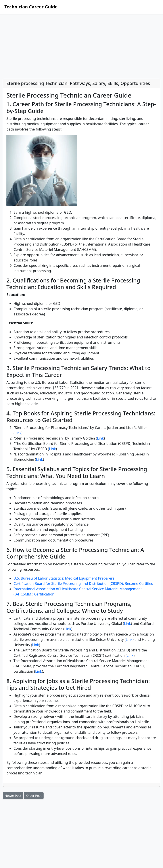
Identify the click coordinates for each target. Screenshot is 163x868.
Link (18, 433)
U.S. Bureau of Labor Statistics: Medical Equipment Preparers (64, 578)
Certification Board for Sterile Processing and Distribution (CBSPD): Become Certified (83, 584)
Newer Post (13, 796)
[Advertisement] (81, 46)
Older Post (34, 796)
